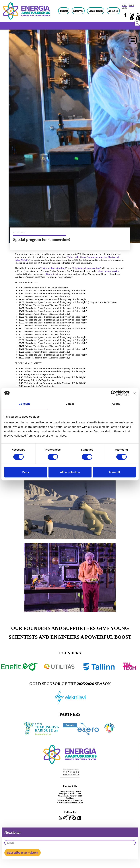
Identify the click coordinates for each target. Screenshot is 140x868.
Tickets (64, 11)
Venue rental (96, 11)
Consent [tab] (24, 404)
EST (124, 5)
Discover (78, 11)
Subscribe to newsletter (23, 853)
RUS (132, 5)
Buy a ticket (52, 274)
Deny (26, 472)
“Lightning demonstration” (86, 268)
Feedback (70, 815)
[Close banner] (135, 393)
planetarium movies (108, 271)
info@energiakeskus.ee (73, 802)
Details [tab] (70, 404)
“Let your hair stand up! (53, 268)
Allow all (114, 472)
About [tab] (116, 404)
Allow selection (70, 472)
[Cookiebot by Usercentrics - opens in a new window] (113, 393)
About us (113, 11)
